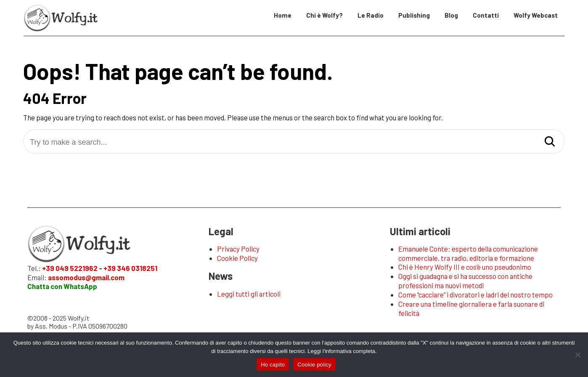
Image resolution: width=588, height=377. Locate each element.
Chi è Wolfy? (324, 15)
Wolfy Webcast (536, 15)
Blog (451, 15)
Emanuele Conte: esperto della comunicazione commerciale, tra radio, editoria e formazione (468, 253)
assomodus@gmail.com (86, 277)
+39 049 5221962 (70, 268)
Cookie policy (314, 365)
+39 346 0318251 (130, 268)
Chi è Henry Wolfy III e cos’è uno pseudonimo (465, 267)
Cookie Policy (237, 258)
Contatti (486, 15)
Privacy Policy (238, 249)
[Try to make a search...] (294, 142)
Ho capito (273, 365)
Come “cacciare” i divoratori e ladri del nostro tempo (475, 295)
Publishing (414, 15)
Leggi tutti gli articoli (249, 294)
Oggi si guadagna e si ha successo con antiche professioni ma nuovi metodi (465, 281)
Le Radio (371, 15)
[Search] (550, 142)
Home (283, 15)
